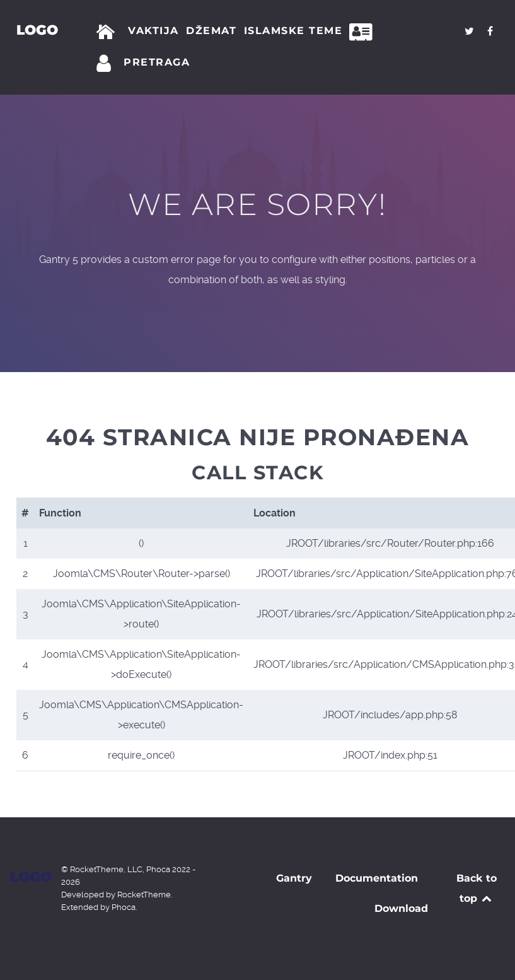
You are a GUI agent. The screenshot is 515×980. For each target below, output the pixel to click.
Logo (37, 30)
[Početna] (108, 32)
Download (401, 908)
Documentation (377, 878)
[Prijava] (106, 64)
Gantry (294, 878)
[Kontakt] (364, 32)
